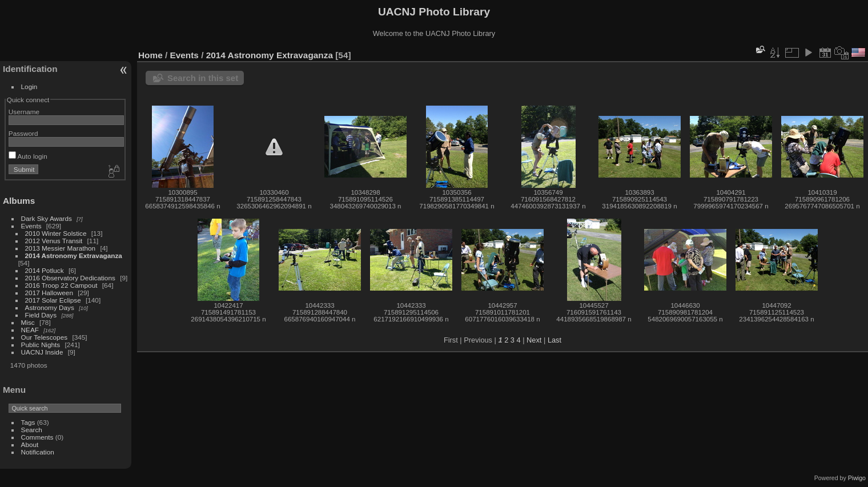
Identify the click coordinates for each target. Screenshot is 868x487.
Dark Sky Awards (47, 218)
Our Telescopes (45, 337)
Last (554, 340)
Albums (19, 201)
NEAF (30, 330)
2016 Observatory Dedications (70, 278)
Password (23, 133)
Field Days (41, 315)
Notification (38, 452)
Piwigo (857, 478)
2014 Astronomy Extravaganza (74, 255)
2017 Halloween (49, 293)
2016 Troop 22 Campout (61, 285)
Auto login (28, 156)
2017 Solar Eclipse (53, 300)
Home (150, 55)
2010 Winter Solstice (56, 233)
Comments (37, 437)
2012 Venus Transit (54, 241)
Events (31, 226)
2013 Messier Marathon (61, 248)
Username (24, 112)
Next (534, 340)
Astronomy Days (50, 307)
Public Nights (41, 345)
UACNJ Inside (42, 352)
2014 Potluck (45, 270)
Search (32, 430)
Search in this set (203, 78)
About (30, 444)
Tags (28, 422)
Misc (28, 322)
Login (29, 86)
